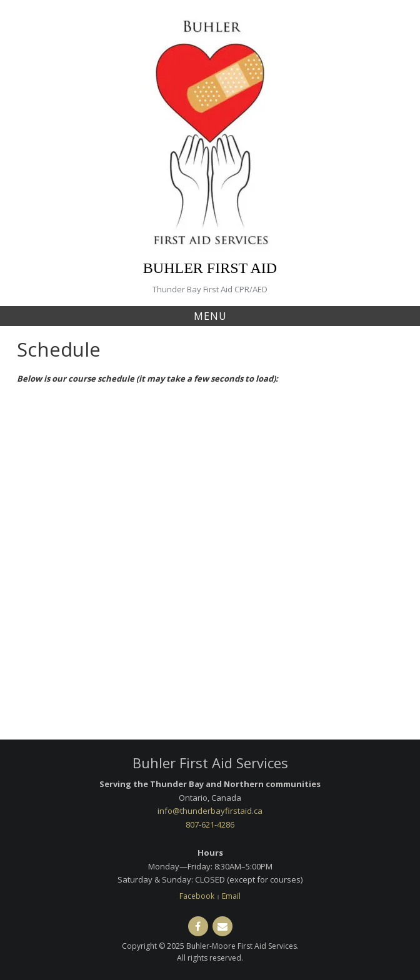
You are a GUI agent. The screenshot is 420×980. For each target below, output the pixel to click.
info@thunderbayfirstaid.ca (210, 811)
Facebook (197, 896)
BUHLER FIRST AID (210, 268)
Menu (210, 316)
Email (231, 896)
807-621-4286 (210, 824)
